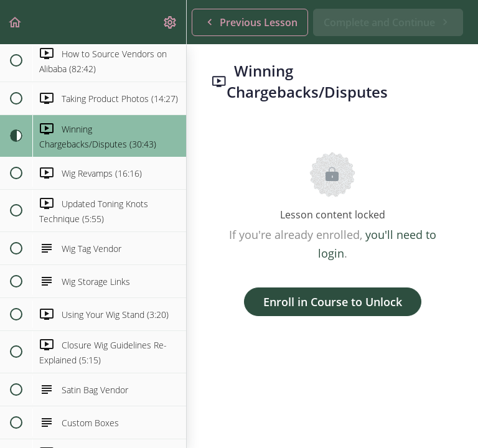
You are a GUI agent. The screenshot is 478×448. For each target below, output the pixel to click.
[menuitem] (171, 22)
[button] (16, 22)
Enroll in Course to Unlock (333, 302)
